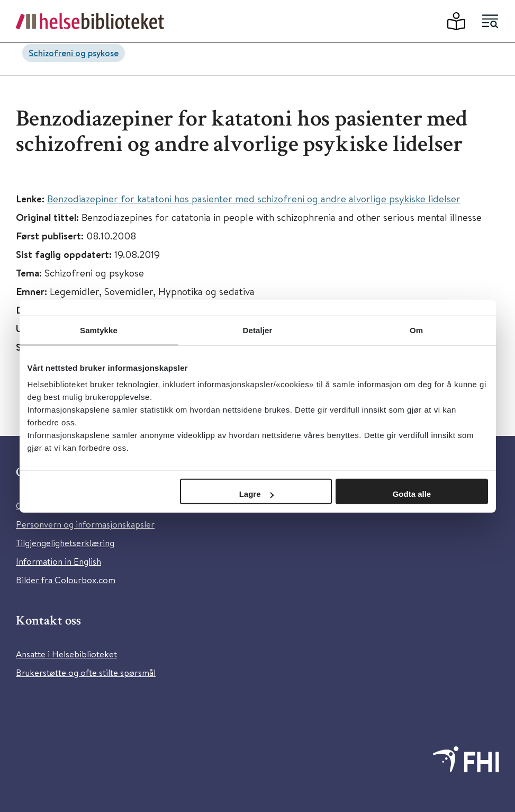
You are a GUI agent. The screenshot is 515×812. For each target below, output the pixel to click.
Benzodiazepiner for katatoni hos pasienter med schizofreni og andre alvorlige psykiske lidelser (254, 198)
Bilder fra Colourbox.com (66, 580)
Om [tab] (416, 330)
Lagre (256, 494)
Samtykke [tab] (99, 330)
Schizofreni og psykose (74, 53)
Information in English (58, 561)
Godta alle (412, 494)
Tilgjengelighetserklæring (65, 543)
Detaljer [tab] (258, 330)
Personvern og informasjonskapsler (85, 524)
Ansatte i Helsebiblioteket (66, 654)
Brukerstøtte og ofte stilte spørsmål (86, 672)
